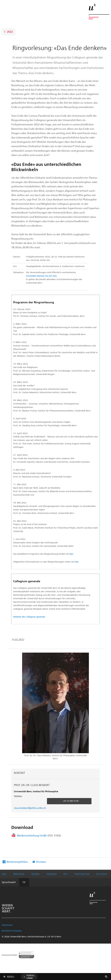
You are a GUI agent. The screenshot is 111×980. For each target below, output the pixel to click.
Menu (11, 976)
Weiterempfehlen (17, 862)
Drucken (41, 862)
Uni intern (102, 874)
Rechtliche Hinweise (12, 931)
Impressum (7, 925)
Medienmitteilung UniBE (39, 835)
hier (71, 554)
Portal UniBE (31, 977)
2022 (10, 31)
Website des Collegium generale (29, 617)
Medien (36, 874)
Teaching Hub (82, 874)
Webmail (52, 874)
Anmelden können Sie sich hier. (42, 276)
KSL (65, 874)
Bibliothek (19, 874)
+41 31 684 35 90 (71, 801)
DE (24, 882)
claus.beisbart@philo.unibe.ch (30, 808)
